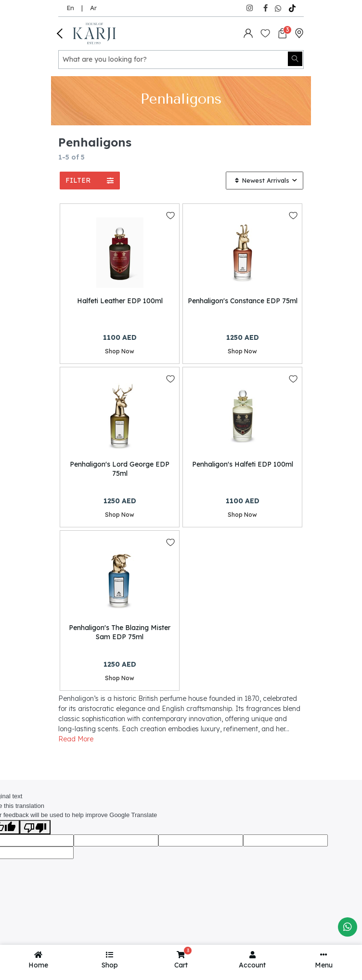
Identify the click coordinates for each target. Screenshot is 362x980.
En (70, 8)
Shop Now (120, 351)
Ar (93, 8)
